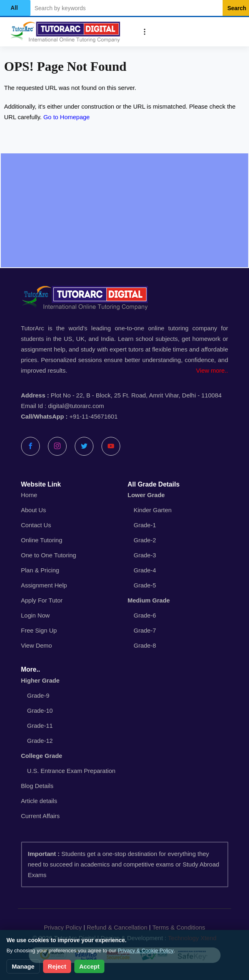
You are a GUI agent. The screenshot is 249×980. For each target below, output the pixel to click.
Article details (39, 801)
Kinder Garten (153, 510)
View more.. (212, 370)
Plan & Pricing (40, 570)
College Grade (42, 756)
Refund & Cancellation (117, 927)
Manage (23, 966)
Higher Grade (40, 680)
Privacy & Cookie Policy (146, 951)
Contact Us (36, 525)
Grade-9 (38, 695)
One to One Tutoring (49, 555)
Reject (57, 966)
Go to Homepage (67, 117)
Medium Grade (149, 600)
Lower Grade (146, 495)
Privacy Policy (63, 927)
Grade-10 (40, 710)
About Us (34, 510)
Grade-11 (40, 726)
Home (29, 495)
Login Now (36, 615)
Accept (89, 966)
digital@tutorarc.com (76, 406)
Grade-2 (145, 540)
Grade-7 (145, 630)
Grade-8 (145, 645)
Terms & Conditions (179, 927)
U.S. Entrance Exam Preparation (71, 771)
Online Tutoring (42, 540)
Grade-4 (145, 570)
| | (124, 928)
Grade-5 (145, 585)
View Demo (37, 645)
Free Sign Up (39, 630)
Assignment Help (44, 585)
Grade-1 (145, 525)
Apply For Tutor (42, 600)
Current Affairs (41, 816)
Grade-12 (40, 741)
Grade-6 (145, 615)
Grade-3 (145, 555)
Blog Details (37, 786)
